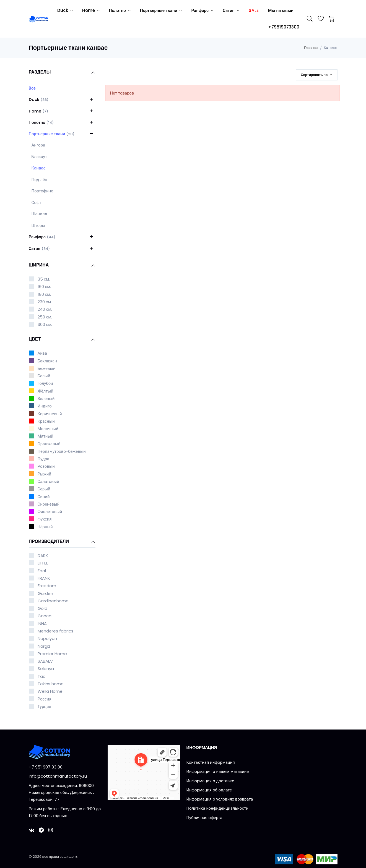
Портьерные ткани (159, 10)
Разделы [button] (62, 72)
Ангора (38, 145)
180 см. (44, 294)
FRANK (44, 578)
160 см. (44, 287)
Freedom (47, 586)
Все (32, 88)
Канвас (39, 168)
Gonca (45, 616)
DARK (43, 555)
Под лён (39, 180)
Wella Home (50, 691)
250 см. (45, 317)
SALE (254, 10)
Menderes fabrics (55, 631)
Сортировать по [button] (315, 75)
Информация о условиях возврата (220, 799)
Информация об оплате (209, 790)
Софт (37, 202)
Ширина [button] (62, 265)
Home (89, 10)
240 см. (45, 309)
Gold (42, 608)
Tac (41, 676)
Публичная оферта (204, 818)
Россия (45, 699)
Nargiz (44, 646)
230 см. (45, 302)
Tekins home (51, 684)
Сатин (229, 10)
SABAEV (45, 661)
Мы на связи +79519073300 (284, 19)
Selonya (46, 669)
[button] (91, 99)
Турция (44, 706)
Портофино (42, 191)
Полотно (117, 10)
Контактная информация (211, 762)
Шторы (38, 225)
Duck (63, 10)
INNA (42, 623)
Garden (45, 593)
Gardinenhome (53, 601)
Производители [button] (62, 542)
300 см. (45, 324)
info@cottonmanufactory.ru (58, 776)
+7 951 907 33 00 (46, 767)
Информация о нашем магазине (218, 771)
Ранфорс (200, 10)
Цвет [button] (62, 339)
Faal (42, 571)
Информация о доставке (210, 781)
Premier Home (52, 654)
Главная (311, 48)
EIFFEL (43, 563)
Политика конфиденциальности (218, 808)
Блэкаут (39, 157)
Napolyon (47, 638)
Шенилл (39, 214)
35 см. (44, 279)
